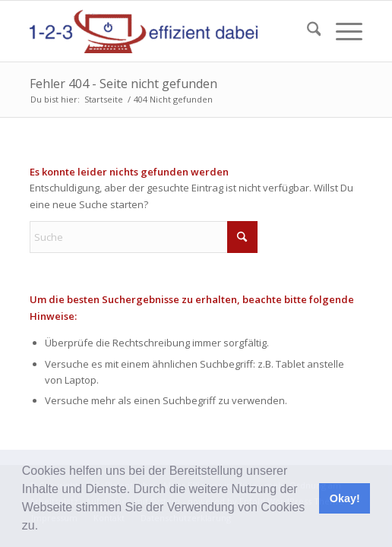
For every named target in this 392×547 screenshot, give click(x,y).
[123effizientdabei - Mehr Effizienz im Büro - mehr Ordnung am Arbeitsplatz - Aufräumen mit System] (163, 31)
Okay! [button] (345, 498)
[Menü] (341, 31)
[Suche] (307, 31)
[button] (44, 527)
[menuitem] (307, 31)
